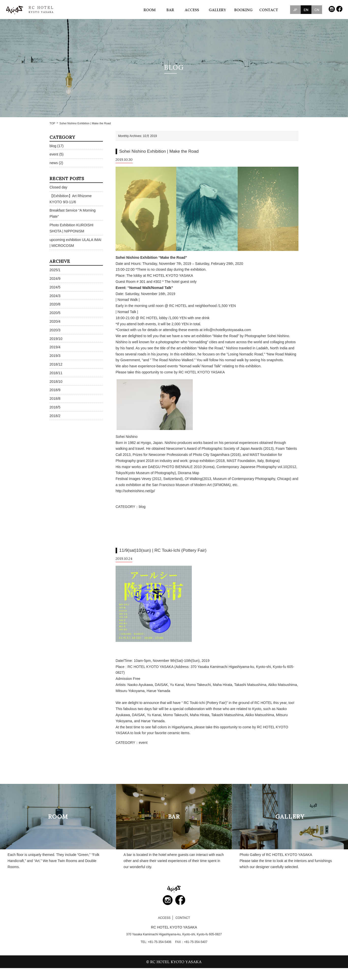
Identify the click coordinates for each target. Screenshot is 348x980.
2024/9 (55, 279)
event (143, 743)
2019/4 (55, 347)
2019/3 (55, 356)
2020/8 (55, 304)
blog (142, 507)
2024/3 (55, 296)
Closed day (58, 187)
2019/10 (56, 339)
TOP (52, 123)
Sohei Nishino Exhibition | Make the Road (159, 151)
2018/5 (55, 407)
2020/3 (55, 330)
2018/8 (55, 399)
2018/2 (55, 416)
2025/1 (55, 270)
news (54, 163)
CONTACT (183, 918)
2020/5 (55, 313)
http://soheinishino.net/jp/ (135, 491)
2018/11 (56, 373)
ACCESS (164, 918)
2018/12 (56, 364)
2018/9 (55, 390)
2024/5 (55, 287)
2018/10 (56, 382)
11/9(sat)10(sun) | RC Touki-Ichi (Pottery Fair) (163, 550)
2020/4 (55, 321)
